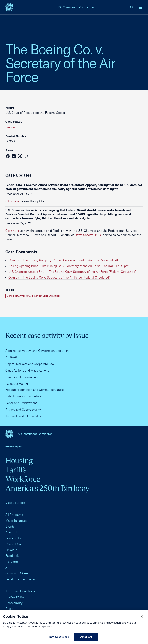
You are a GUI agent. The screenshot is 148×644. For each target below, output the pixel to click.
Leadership (13, 538)
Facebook (12, 556)
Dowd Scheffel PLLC (88, 235)
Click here (12, 201)
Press (9, 609)
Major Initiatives (16, 521)
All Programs (14, 515)
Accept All (87, 637)
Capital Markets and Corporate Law (30, 364)
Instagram (12, 561)
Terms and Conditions (20, 591)
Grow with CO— (16, 573)
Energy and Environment (22, 377)
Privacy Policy (15, 597)
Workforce (23, 479)
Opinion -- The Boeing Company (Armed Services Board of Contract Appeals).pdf (63, 260)
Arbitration (13, 357)
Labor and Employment (21, 403)
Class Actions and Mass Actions (27, 370)
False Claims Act (17, 384)
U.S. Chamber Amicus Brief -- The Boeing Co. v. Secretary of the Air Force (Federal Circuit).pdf (72, 272)
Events (10, 526)
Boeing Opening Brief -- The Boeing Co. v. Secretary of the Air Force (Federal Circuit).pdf (68, 266)
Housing (19, 460)
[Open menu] (140, 7)
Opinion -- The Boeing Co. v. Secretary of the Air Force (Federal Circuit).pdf (59, 277)
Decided (11, 127)
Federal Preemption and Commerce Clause (35, 390)
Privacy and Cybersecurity (23, 410)
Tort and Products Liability (23, 416)
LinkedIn (11, 550)
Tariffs (16, 470)
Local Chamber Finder (20, 579)
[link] (132, 7)
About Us (12, 532)
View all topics (15, 503)
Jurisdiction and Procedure (23, 396)
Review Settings (59, 637)
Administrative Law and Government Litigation (33, 296)
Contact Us (13, 544)
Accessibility (14, 603)
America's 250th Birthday (47, 488)
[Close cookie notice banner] (142, 616)
